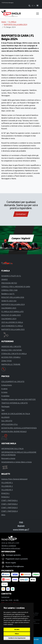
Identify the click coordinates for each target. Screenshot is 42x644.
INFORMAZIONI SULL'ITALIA (12, 449)
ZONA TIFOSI (6, 361)
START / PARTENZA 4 (10, 511)
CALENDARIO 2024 (9, 319)
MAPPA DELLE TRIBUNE (11, 364)
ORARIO (4, 279)
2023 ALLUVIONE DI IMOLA (12, 322)
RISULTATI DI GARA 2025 (11, 315)
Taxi (3, 410)
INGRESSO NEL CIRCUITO (11, 346)
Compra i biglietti (21, 238)
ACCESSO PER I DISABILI (11, 357)
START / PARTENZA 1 (10, 500)
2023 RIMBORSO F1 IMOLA (12, 326)
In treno (4, 392)
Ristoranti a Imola (8, 458)
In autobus (5, 396)
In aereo (4, 389)
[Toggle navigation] (38, 14)
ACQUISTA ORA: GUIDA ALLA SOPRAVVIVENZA (19, 428)
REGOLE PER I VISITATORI (12, 350)
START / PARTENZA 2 (10, 504)
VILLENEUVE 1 (7, 483)
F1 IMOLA (12, 22)
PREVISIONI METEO (9, 283)
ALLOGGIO (5, 417)
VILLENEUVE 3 (7, 490)
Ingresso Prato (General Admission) (14, 479)
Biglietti (21, 526)
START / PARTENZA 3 (10, 508)
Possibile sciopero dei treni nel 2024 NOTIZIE (18, 399)
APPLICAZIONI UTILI (10, 424)
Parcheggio (5, 406)
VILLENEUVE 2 (7, 486)
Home (4, 22)
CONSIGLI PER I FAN (9, 290)
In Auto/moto (7, 385)
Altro (3, 515)
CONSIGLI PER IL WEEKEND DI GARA (16, 287)
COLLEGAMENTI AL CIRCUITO (13, 381)
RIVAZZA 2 (5, 497)
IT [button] (33, 6)
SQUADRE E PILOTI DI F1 (11, 276)
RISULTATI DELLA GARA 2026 (13, 297)
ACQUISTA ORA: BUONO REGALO (14, 431)
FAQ (21, 522)
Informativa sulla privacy (11, 548)
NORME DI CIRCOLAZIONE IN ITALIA (16, 414)
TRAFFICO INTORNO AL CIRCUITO (15, 403)
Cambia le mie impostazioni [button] (17, 638)
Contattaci (21, 214)
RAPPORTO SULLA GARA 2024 (15, 24)
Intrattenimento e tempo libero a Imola (16, 462)
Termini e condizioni (9, 546)
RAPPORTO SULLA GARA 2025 (13, 329)
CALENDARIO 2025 (9, 308)
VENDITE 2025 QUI (9, 301)
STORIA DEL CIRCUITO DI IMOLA (14, 354)
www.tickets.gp (21, 529)
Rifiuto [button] (17, 634)
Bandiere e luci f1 (8, 294)
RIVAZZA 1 (5, 493)
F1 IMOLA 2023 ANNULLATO (12, 312)
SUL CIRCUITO (7, 421)
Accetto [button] (17, 630)
